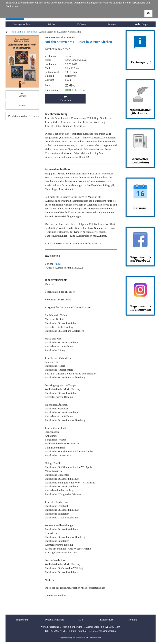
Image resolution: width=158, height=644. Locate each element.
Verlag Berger (142, 24)
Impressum (22, 620)
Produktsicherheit (55, 620)
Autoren (112, 24)
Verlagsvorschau (22, 24)
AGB (81, 620)
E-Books (82, 24)
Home (11, 32)
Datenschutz (106, 620)
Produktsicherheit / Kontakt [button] (23, 116)
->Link (57, 264)
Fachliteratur (31, 32)
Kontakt (133, 620)
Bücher (52, 24)
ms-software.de (95, 637)
